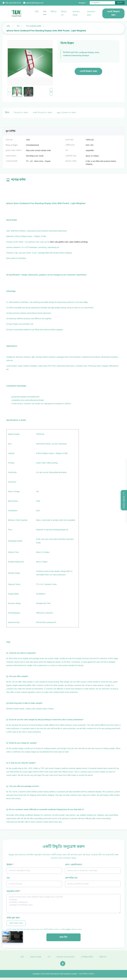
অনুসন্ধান (120, 3)
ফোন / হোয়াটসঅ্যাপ (73, 865)
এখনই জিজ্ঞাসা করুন (113, 13)
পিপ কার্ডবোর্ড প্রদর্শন (34, 26)
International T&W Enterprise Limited (63, 975)
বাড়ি (37, 12)
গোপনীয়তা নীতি (87, 958)
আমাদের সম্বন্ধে (76, 13)
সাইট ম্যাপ (103, 958)
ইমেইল (10, 865)
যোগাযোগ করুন (91, 13)
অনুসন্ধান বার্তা (13, 891)
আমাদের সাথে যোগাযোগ (66, 958)
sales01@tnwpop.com (35, 3)
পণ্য (45, 12)
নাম (8, 878)
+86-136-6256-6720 (13, 3)
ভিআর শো (64, 13)
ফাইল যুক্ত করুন (13, 918)
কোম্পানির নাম (71, 878)
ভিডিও (54, 12)
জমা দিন (63, 937)
